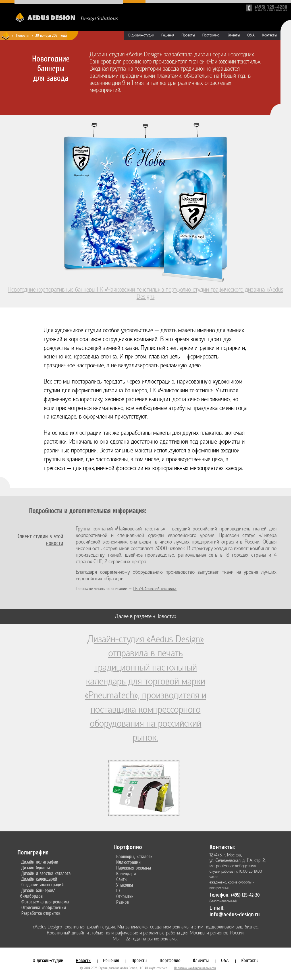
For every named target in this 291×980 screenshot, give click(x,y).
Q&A (251, 35)
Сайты (122, 879)
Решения (168, 35)
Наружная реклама (134, 868)
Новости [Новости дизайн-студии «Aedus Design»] (22, 35)
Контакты (269, 35)
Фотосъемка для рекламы (45, 902)
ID (118, 891)
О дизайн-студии (141, 35)
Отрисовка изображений (44, 907)
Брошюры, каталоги (134, 856)
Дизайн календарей (39, 879)
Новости (83, 960)
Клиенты (233, 35)
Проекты (188, 35)
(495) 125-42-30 (245, 895)
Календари (126, 874)
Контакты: (222, 847)
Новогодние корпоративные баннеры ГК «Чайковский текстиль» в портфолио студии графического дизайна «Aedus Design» (145, 290)
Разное (122, 902)
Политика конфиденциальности (195, 968)
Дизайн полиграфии (40, 862)
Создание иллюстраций (42, 885)
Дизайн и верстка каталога (46, 873)
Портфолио (211, 35)
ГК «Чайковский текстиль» (155, 589)
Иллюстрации (128, 862)
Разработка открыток (41, 913)
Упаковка (125, 885)
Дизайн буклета (36, 868)
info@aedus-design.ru (235, 914)
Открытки (125, 896)
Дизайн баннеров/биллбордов (38, 893)
